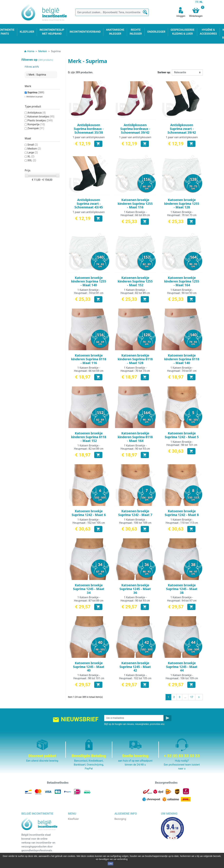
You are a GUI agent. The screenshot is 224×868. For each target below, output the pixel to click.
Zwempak (36, 128)
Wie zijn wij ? (122, 831)
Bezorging (120, 819)
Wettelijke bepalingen (127, 823)
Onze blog (120, 846)
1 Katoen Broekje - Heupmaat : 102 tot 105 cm (89, 521)
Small (33, 145)
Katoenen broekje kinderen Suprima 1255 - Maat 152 (135, 282)
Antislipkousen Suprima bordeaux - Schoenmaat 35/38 (89, 129)
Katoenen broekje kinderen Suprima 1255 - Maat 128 (182, 204)
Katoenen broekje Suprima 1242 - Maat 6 (89, 513)
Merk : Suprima (37, 75)
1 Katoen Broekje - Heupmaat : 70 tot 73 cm (182, 214)
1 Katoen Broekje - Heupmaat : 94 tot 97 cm (182, 599)
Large (33, 152)
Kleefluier (73, 819)
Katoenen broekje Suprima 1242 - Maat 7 (135, 513)
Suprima (36, 92)
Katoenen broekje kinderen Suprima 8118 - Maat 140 (182, 359)
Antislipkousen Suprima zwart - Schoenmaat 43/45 (89, 204)
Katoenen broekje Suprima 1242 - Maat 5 (182, 435)
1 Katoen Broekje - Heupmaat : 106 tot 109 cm (135, 521)
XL (31, 156)
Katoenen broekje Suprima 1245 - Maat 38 (182, 589)
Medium (34, 149)
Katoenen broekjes (41, 117)
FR (197, 2)
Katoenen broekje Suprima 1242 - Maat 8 (182, 513)
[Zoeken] (112, 12)
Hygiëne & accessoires (81, 846)
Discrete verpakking (126, 839)
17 (192, 697)
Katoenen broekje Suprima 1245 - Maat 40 (89, 667)
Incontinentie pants (79, 823)
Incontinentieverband (80, 850)
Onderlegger (75, 827)
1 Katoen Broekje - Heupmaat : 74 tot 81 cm (89, 291)
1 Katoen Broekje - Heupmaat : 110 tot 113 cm (182, 521)
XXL (32, 160)
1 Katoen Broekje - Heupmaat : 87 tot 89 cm (89, 599)
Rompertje (36, 124)
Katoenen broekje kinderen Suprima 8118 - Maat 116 (89, 359)
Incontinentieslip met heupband (86, 831)
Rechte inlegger (77, 839)
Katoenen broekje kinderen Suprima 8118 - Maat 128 (135, 359)
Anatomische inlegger (81, 835)
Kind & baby (75, 842)
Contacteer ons (123, 842)
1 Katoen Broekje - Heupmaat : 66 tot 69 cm (135, 214)
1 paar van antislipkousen (89, 137)
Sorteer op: (164, 72)
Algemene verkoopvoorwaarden (133, 827)
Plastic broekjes (40, 121)
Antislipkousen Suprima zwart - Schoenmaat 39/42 (182, 129)
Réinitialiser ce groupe (34, 97)
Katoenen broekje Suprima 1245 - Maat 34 (89, 589)
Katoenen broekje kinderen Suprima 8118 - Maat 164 (135, 437)
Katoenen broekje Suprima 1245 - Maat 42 (135, 667)
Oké (111, 864)
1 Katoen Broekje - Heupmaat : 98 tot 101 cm (182, 443)
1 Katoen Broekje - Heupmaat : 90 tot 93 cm (182, 291)
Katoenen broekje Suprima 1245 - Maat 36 (135, 589)
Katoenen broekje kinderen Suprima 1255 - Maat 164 (182, 282)
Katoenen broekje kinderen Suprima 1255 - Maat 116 (135, 204)
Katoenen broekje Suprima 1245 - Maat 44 (182, 667)
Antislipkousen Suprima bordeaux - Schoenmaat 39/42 (135, 129)
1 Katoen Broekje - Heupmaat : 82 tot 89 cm (135, 291)
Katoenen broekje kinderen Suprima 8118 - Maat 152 (89, 437)
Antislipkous (37, 113)
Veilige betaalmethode (127, 835)
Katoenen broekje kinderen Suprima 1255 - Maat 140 (89, 282)
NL (201, 2)
